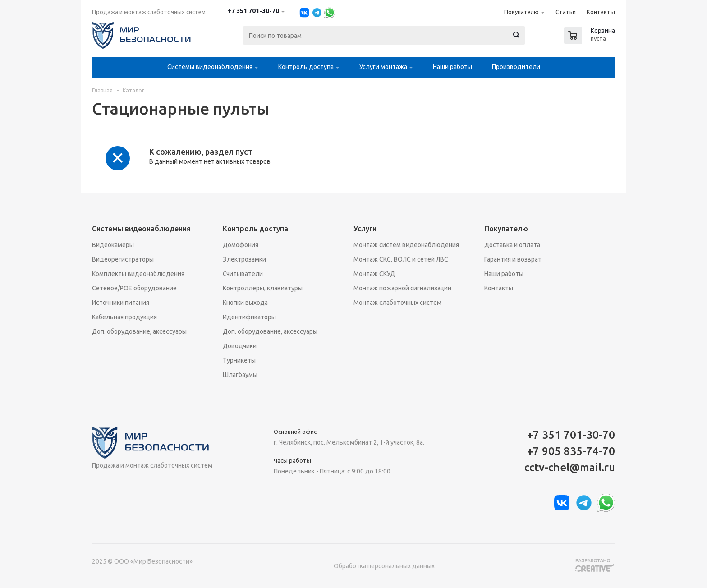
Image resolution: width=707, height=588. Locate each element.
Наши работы (452, 67)
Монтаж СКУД (374, 274)
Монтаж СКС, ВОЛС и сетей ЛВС (401, 259)
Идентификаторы (249, 317)
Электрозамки (244, 259)
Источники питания (121, 303)
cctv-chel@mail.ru (570, 467)
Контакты (601, 12)
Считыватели (243, 274)
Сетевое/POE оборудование (134, 288)
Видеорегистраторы (123, 259)
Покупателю (521, 12)
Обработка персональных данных (384, 566)
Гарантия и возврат (513, 259)
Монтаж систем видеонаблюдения (406, 245)
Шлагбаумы (240, 375)
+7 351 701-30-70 (253, 11)
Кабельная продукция (124, 317)
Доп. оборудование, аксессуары (139, 331)
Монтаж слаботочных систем (397, 303)
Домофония (241, 245)
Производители (516, 67)
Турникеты (239, 360)
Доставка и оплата (512, 245)
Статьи (566, 12)
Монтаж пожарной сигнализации (402, 288)
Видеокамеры (113, 245)
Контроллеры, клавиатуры (263, 288)
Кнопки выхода (245, 303)
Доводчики (240, 346)
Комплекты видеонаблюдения (138, 274)
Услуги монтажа (383, 67)
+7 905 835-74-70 (571, 451)
